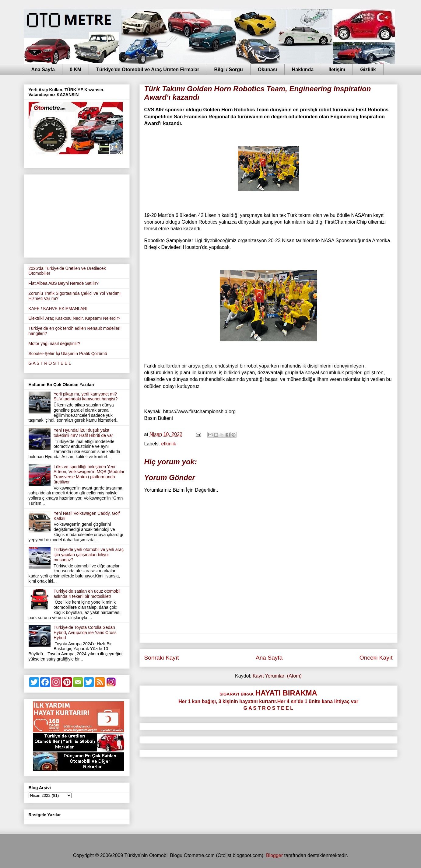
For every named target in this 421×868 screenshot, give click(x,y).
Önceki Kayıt (376, 658)
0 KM (75, 70)
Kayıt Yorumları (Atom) (277, 676)
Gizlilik (368, 70)
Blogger (274, 855)
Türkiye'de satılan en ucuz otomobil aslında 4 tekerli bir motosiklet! (87, 594)
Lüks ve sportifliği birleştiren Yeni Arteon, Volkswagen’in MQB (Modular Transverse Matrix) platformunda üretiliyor (89, 474)
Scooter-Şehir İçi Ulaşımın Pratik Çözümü (68, 354)
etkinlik (169, 444)
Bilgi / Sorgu (229, 70)
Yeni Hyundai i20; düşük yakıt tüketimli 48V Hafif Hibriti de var (83, 433)
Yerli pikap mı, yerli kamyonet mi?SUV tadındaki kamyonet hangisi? (86, 397)
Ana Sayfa (43, 70)
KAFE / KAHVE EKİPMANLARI (58, 309)
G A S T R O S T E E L (50, 363)
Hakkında (303, 70)
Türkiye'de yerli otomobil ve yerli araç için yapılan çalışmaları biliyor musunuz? (89, 555)
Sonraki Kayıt (162, 658)
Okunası (267, 70)
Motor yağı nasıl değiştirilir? (54, 343)
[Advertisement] (77, 215)
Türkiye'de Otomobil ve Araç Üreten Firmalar (148, 70)
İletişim (337, 70)
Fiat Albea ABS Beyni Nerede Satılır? (64, 283)
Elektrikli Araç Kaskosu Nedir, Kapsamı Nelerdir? (75, 318)
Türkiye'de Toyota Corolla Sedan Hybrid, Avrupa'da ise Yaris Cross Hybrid (85, 633)
